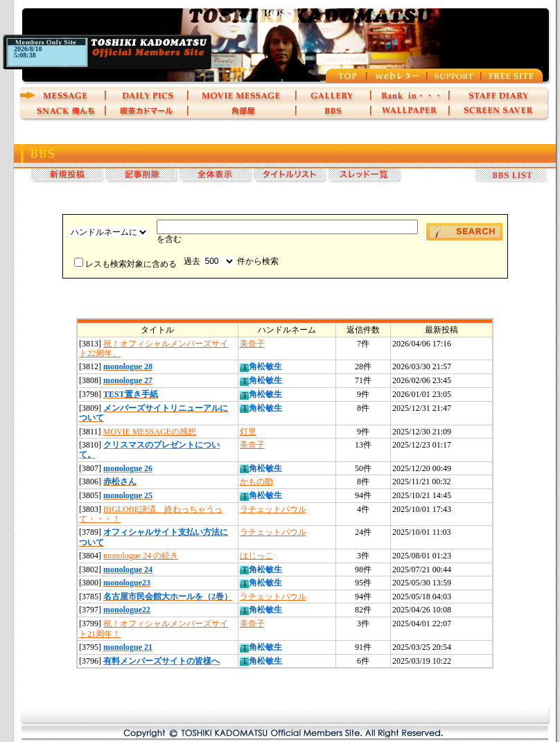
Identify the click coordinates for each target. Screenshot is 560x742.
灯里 (248, 432)
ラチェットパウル (273, 509)
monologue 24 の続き (141, 556)
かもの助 (256, 482)
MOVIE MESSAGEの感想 (150, 432)
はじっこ (256, 556)
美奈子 (252, 344)
